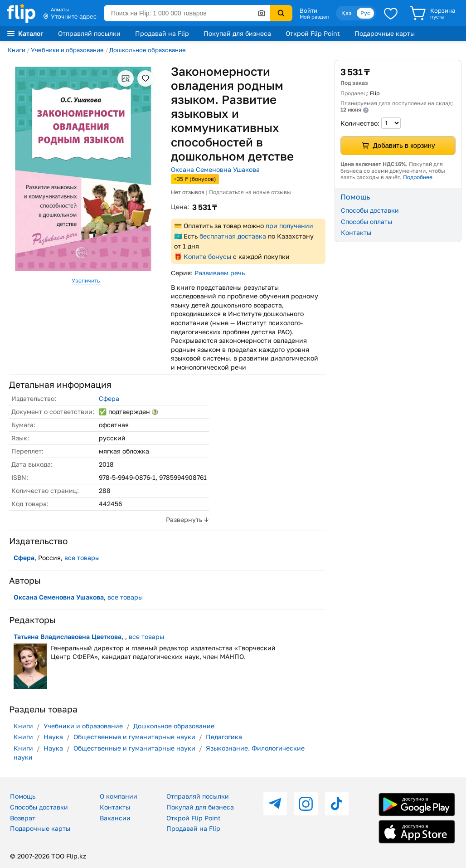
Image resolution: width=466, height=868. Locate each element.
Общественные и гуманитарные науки (134, 737)
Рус (365, 13)
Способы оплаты (366, 222)
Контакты (356, 232)
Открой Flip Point (313, 33)
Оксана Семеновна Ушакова (215, 169)
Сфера (109, 398)
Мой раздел (314, 17)
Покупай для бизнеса (237, 33)
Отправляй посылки (89, 33)
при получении (289, 226)
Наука (53, 737)
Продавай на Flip (162, 33)
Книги (17, 50)
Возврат (23, 818)
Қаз (346, 13)
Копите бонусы (207, 256)
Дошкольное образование (148, 50)
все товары (82, 558)
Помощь (23, 796)
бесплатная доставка (233, 236)
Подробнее (418, 177)
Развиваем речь (220, 273)
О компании (119, 796)
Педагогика (224, 737)
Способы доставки (370, 210)
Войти (308, 10)
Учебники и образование (67, 50)
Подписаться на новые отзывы (250, 192)
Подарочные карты (385, 33)
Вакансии (115, 818)
